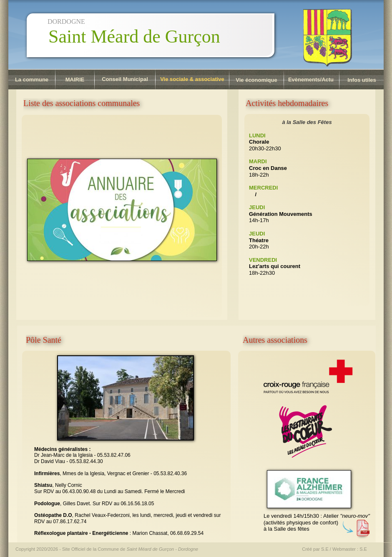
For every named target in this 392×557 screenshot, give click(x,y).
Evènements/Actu (311, 80)
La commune (32, 80)
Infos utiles (362, 80)
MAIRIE (75, 80)
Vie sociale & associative (192, 79)
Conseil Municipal (125, 79)
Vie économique (256, 80)
